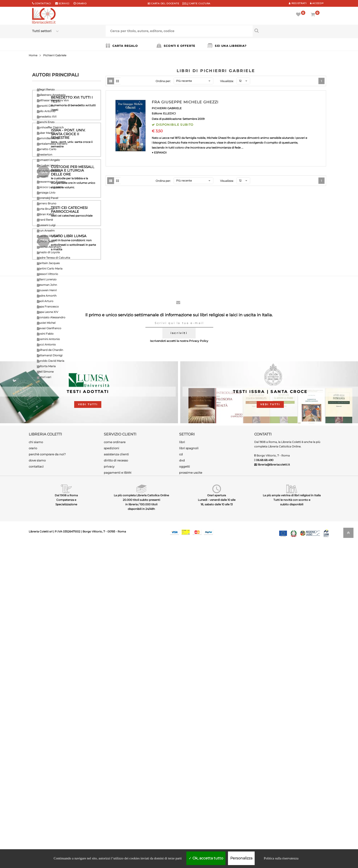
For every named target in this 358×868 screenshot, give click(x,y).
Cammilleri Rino (48, 138)
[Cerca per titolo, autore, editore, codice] (289, 31)
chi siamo (36, 765)
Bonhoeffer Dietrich (50, 127)
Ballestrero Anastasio (51, 95)
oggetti (185, 789)
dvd (182, 783)
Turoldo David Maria (51, 361)
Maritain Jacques (48, 263)
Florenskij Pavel (47, 198)
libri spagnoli (189, 771)
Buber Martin (46, 133)
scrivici (64, 4)
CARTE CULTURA (196, 4)
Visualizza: (227, 81)
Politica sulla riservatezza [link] (281, 858)
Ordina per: (163, 81)
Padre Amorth (47, 296)
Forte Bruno (45, 209)
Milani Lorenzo (47, 279)
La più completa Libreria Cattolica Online (141, 818)
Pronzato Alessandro (51, 317)
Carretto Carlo (47, 149)
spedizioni (111, 771)
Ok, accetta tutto (206, 858)
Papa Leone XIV (47, 312)
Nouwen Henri (47, 290)
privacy (109, 789)
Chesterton (45, 155)
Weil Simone (45, 372)
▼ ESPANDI (159, 153)
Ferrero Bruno (47, 203)
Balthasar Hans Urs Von (53, 100)
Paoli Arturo (45, 301)
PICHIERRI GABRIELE (167, 108)
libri (182, 765)
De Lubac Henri (47, 165)
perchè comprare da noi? (47, 777)
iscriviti (179, 656)
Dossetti (43, 176)
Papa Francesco (48, 306)
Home (33, 55)
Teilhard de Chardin (50, 350)
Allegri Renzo (46, 89)
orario (81, 4)
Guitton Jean (46, 241)
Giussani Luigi (46, 225)
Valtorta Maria (46, 366)
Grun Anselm (46, 231)
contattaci (36, 789)
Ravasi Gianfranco (49, 328)
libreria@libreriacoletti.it (274, 787)
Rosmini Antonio (48, 339)
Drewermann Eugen (51, 182)
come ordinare (115, 765)
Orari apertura (217, 818)
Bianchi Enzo (46, 122)
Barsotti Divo (46, 106)
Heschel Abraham (49, 247)
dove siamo (37, 783)
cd (181, 777)
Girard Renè (45, 220)
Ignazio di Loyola (48, 252)
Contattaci (43, 4)
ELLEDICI (170, 113)
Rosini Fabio (45, 334)
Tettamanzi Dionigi (50, 355)
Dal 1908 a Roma (66, 818)
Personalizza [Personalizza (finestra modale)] (241, 858)
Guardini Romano (49, 236)
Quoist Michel (46, 323)
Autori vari (44, 377)
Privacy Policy (199, 664)
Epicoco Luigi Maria (50, 187)
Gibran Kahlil (45, 214)
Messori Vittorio (47, 274)
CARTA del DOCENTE (163, 4)
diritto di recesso (116, 783)
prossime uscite (191, 795)
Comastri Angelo (48, 160)
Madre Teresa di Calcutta (53, 258)
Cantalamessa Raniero (52, 144)
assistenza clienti (116, 777)
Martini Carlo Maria (50, 268)
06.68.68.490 (265, 783)
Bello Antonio (46, 111)
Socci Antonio (46, 344)
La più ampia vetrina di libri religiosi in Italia (292, 818)
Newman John (47, 285)
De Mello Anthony (49, 171)
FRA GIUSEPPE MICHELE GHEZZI (185, 102)
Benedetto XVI (47, 117)
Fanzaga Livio (46, 193)
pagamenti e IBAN (118, 795)
